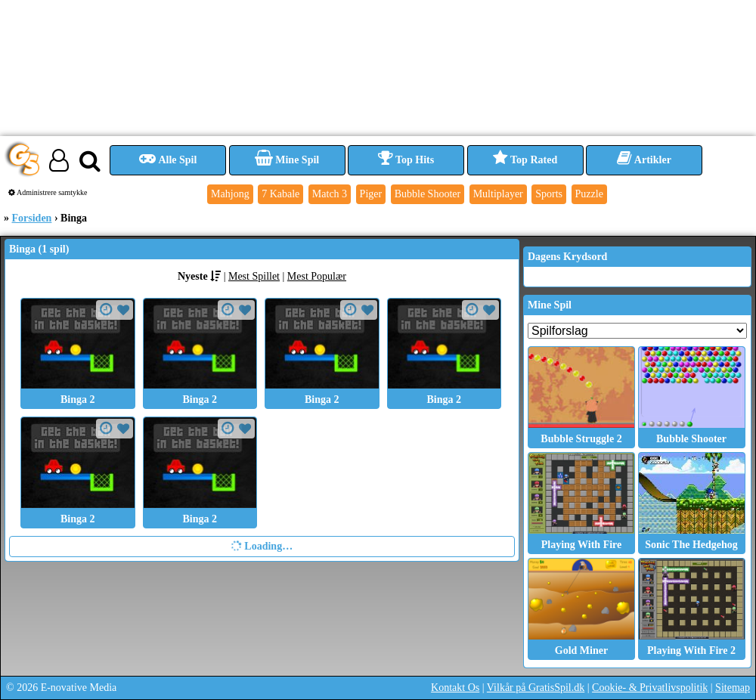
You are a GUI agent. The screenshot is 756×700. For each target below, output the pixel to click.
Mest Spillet (254, 276)
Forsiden (32, 218)
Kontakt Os (455, 688)
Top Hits (406, 160)
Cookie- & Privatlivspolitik (650, 688)
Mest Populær (317, 276)
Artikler (644, 160)
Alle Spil (168, 160)
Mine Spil (287, 160)
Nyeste (193, 276)
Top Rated (525, 160)
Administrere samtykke (48, 192)
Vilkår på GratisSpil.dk (536, 688)
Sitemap (733, 688)
